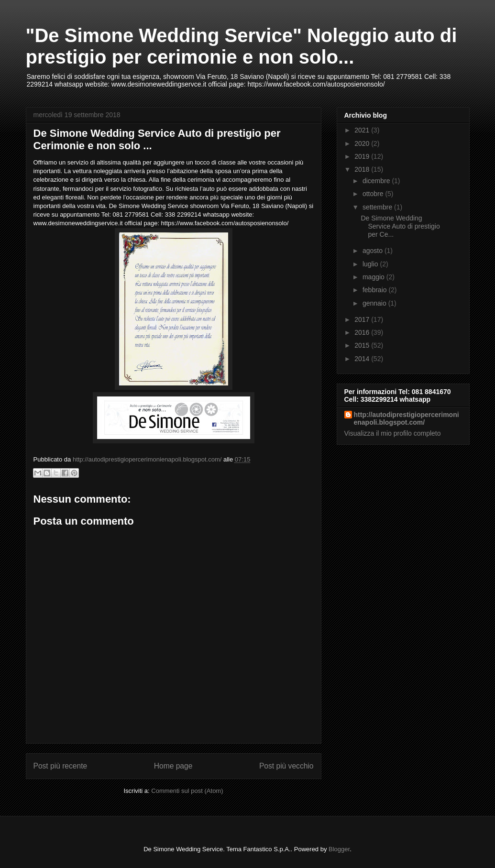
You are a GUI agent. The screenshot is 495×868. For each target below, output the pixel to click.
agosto (374, 251)
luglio (371, 264)
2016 (363, 332)
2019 (363, 156)
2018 (363, 169)
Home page (173, 766)
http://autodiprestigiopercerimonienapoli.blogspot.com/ (407, 418)
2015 (363, 345)
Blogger (339, 849)
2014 (363, 359)
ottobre (374, 194)
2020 (363, 143)
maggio (374, 277)
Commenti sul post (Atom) (187, 791)
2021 (363, 130)
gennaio (375, 303)
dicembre (377, 181)
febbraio (375, 290)
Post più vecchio (286, 766)
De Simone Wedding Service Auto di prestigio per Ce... (400, 226)
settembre (378, 207)
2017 (363, 319)
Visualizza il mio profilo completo (393, 433)
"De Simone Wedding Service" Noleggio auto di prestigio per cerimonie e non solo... (242, 46)
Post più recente (60, 766)
